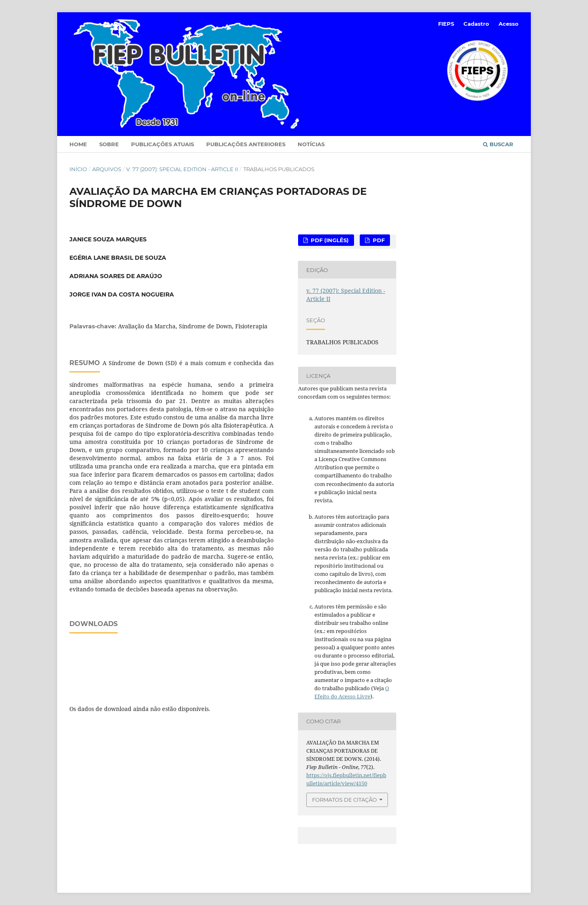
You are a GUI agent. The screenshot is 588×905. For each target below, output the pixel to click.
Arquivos (107, 169)
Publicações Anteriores (246, 144)
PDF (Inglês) (329, 240)
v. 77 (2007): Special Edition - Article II (182, 169)
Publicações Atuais (163, 144)
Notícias (311, 144)
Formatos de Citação (344, 800)
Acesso (509, 24)
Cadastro (476, 24)
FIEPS (446, 24)
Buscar (498, 144)
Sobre (109, 144)
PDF (378, 240)
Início (78, 169)
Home (78, 144)
